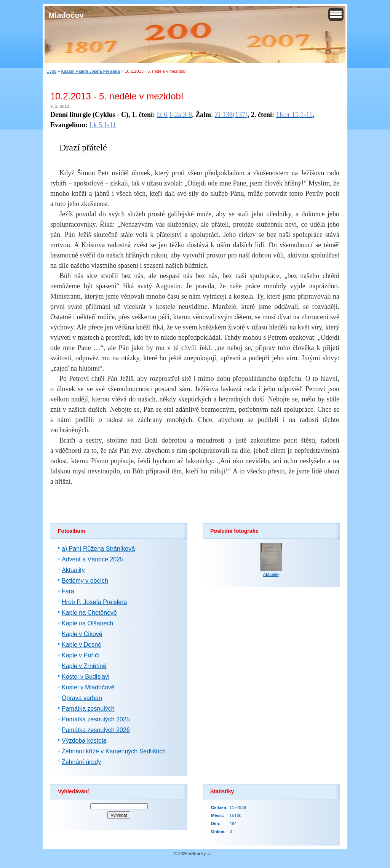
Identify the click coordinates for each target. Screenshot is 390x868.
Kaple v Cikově (82, 634)
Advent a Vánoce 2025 (93, 559)
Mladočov (66, 15)
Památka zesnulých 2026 (96, 730)
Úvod (51, 71)
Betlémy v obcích (85, 581)
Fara (68, 591)
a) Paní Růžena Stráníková (98, 549)
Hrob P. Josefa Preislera (94, 602)
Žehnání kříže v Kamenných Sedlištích (114, 751)
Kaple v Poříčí (81, 655)
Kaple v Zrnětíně (84, 666)
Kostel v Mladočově (88, 687)
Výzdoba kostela (84, 741)
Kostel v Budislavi (86, 677)
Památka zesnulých (88, 709)
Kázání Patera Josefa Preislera (91, 71)
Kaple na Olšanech (87, 623)
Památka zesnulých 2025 (96, 719)
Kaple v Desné (82, 645)
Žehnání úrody (81, 762)
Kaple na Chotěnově (89, 613)
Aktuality (73, 570)
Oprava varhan (82, 698)
